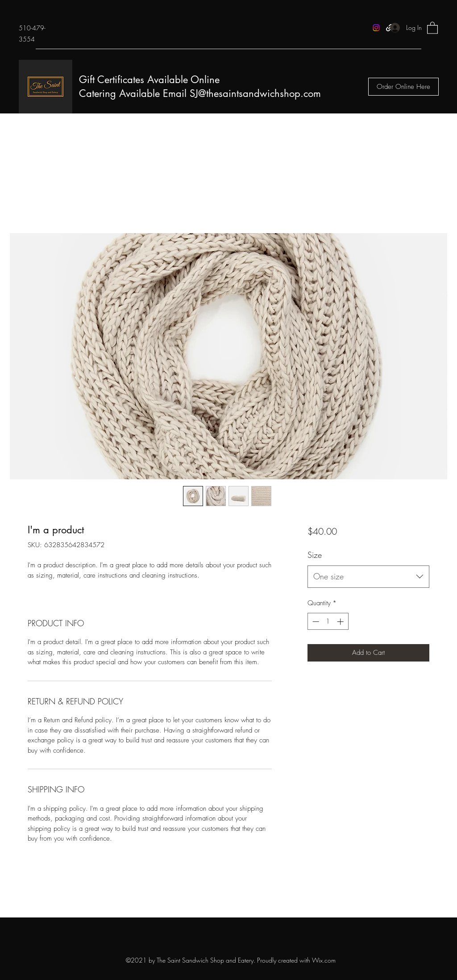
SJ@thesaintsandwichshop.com (255, 93)
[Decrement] (315, 622)
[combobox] (368, 577)
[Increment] (341, 622)
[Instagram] (376, 28)
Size (315, 555)
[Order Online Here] (403, 87)
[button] (432, 27)
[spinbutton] (328, 622)
